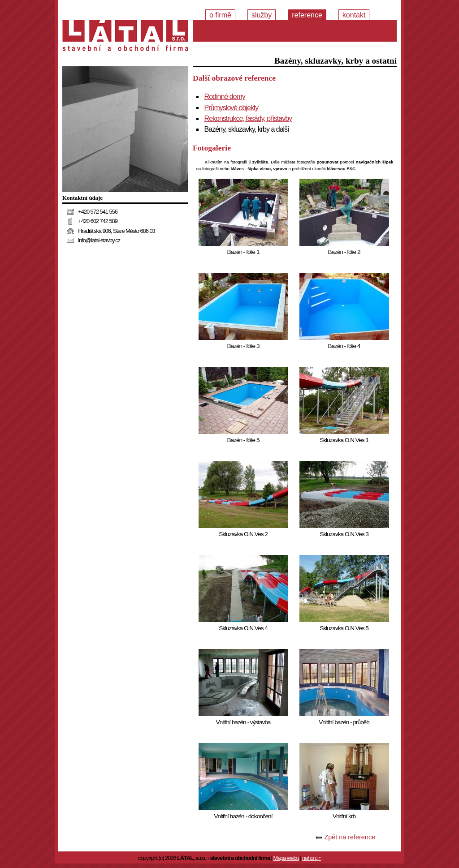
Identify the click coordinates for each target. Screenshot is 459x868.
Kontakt (354, 15)
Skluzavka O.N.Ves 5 (344, 628)
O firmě (220, 15)
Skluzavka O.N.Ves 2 (243, 534)
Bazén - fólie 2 (344, 252)
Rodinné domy (225, 97)
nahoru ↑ (312, 858)
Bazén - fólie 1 (243, 252)
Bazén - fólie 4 (344, 346)
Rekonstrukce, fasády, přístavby (248, 118)
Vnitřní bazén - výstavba (243, 722)
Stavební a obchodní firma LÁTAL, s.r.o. (125, 38)
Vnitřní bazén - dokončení (243, 816)
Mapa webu (286, 858)
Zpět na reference (350, 837)
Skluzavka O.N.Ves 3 (344, 534)
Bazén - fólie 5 (243, 440)
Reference (307, 15)
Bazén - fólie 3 (243, 346)
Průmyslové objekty (232, 108)
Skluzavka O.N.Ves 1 (344, 440)
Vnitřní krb (344, 816)
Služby (262, 15)
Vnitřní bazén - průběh (344, 722)
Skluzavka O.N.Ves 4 (243, 628)
